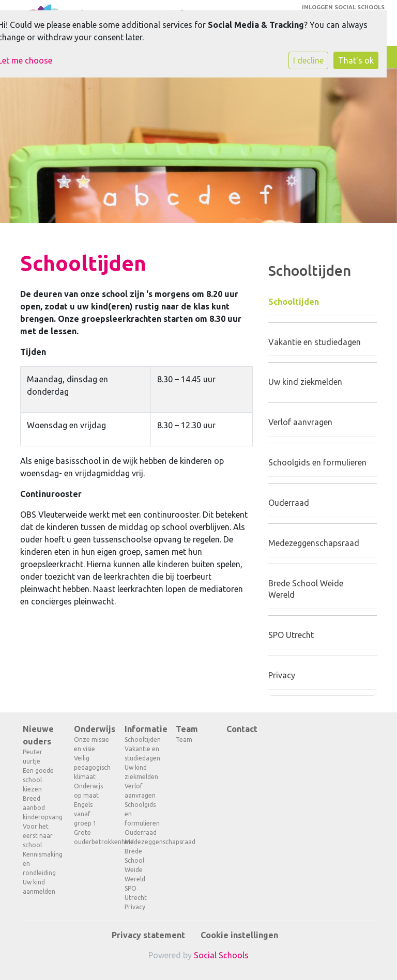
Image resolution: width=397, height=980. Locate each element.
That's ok (356, 60)
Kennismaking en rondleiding (41, 864)
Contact (242, 729)
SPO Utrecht (291, 635)
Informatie (142, 729)
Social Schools (221, 955)
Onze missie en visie (91, 744)
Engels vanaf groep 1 (85, 814)
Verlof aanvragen (300, 422)
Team (187, 729)
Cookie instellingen (239, 935)
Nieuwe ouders (38, 735)
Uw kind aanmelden (39, 887)
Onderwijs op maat (88, 791)
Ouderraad (289, 503)
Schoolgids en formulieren (317, 462)
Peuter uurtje (33, 757)
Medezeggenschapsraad (314, 543)
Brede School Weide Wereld (306, 589)
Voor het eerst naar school (38, 836)
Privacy (282, 675)
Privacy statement (148, 935)
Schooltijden (294, 302)
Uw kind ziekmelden (305, 382)
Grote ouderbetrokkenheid (92, 837)
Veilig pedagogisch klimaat (92, 767)
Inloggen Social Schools (343, 7)
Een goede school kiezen (38, 780)
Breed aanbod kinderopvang (41, 808)
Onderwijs (92, 729)
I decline (308, 60)
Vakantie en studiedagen (315, 342)
